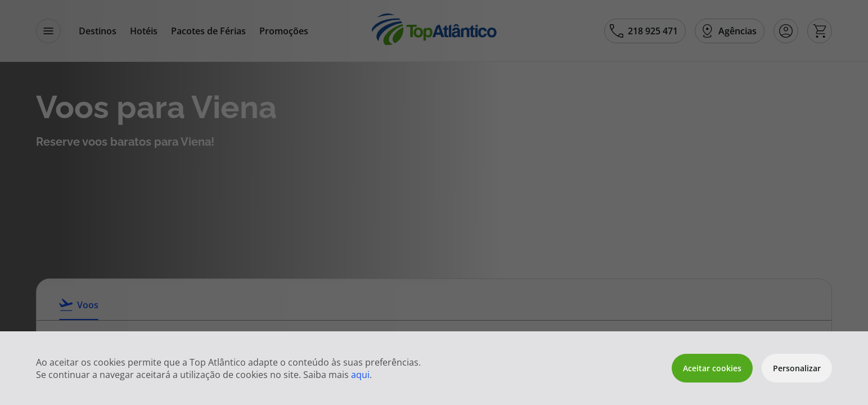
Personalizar (797, 368)
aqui (360, 375)
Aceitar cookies (712, 368)
